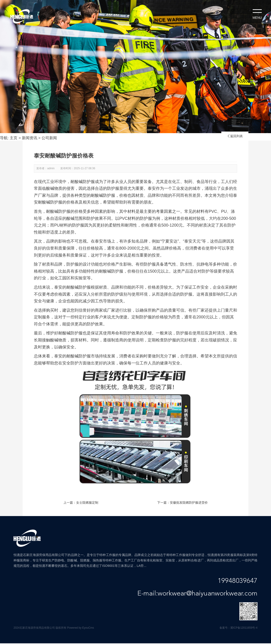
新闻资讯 (30, 138)
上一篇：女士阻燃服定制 (81, 503)
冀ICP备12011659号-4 (244, 628)
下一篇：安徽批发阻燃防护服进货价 (182, 503)
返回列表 (235, 136)
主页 (14, 138)
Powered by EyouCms (80, 628)
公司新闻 (49, 138)
